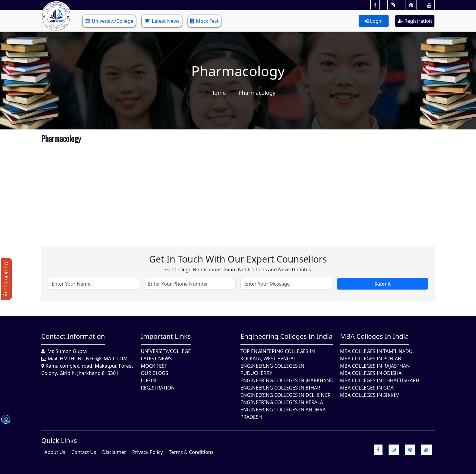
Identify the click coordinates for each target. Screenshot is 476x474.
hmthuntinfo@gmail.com (94, 359)
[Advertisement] (223, 188)
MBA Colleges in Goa (367, 388)
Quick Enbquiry (6, 279)
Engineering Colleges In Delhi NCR (286, 395)
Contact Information (73, 336)
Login (374, 21)
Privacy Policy (147, 452)
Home (218, 93)
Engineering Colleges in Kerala (282, 402)
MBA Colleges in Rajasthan (375, 366)
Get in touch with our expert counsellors (238, 259)
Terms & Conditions (191, 452)
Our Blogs (155, 373)
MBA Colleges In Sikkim (370, 395)
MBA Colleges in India (374, 336)
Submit (383, 284)
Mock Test (204, 21)
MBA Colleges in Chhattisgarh (380, 380)
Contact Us (84, 452)
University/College (109, 21)
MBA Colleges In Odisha (371, 373)
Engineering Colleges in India (287, 336)
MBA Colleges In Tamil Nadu (376, 351)
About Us (55, 452)
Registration (415, 21)
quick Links (59, 440)
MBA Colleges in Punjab (371, 359)
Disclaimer (114, 452)
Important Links (166, 336)
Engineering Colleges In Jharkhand (287, 380)
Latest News (162, 21)
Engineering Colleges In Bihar (280, 388)
